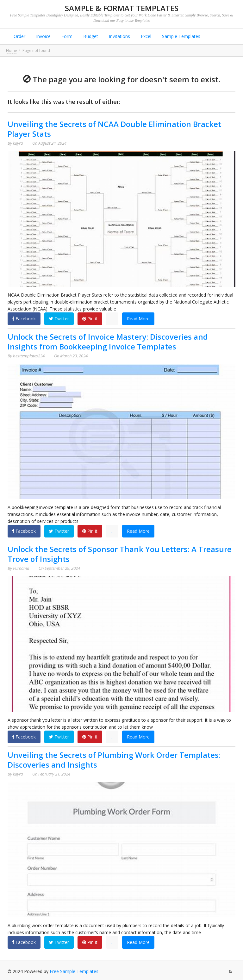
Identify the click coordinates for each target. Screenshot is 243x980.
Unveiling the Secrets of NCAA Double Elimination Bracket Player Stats (114, 129)
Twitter (59, 319)
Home (12, 50)
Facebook (24, 319)
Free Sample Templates (74, 971)
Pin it (90, 319)
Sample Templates (181, 36)
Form (66, 36)
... (112, 319)
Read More (138, 319)
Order (19, 36)
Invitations (119, 36)
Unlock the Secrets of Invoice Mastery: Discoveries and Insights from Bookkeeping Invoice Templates (108, 342)
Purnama (21, 568)
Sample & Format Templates (122, 8)
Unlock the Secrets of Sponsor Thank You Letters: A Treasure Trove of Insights (120, 554)
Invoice (43, 36)
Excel (145, 36)
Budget (90, 36)
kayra (18, 143)
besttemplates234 (29, 356)
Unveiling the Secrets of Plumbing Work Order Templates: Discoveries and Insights (114, 760)
